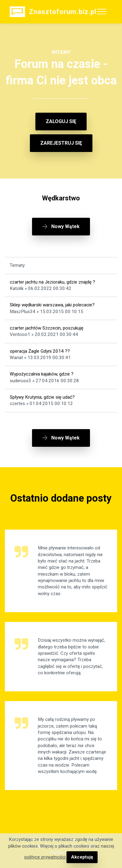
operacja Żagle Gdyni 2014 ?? (40, 351)
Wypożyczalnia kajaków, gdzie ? (42, 374)
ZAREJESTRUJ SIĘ (61, 143)
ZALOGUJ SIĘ (61, 121)
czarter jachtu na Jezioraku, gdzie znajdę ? (52, 282)
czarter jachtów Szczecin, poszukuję (47, 328)
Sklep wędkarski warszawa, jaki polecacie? (52, 305)
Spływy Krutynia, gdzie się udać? (42, 397)
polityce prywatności (45, 857)
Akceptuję (82, 857)
